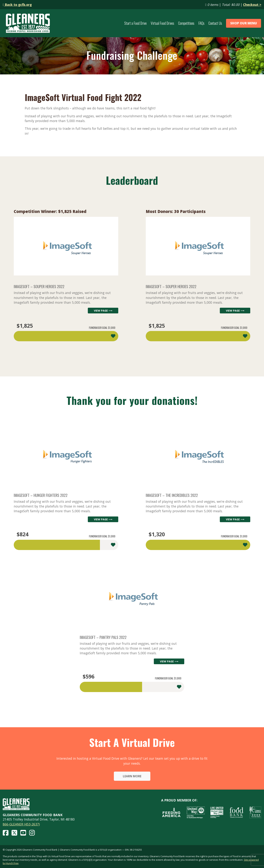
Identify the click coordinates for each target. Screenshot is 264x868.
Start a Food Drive (135, 23)
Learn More (132, 776)
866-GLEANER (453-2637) (21, 824)
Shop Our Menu (244, 23)
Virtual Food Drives (162, 23)
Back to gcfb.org (17, 5)
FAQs (201, 23)
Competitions (186, 23)
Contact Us (215, 23)
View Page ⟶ (103, 311)
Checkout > (252, 5)
